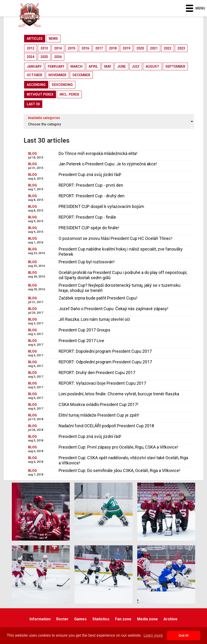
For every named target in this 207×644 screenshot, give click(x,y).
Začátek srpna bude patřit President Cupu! (98, 298)
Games (80, 619)
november (57, 75)
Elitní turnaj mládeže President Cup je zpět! (99, 415)
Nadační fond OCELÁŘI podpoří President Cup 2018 (106, 426)
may (108, 66)
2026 (58, 57)
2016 (85, 48)
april (93, 66)
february (56, 66)
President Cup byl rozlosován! (87, 262)
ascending (36, 85)
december (81, 75)
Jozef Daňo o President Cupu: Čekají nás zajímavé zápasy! (113, 309)
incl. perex (69, 94)
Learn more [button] (153, 635)
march (76, 66)
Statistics (101, 619)
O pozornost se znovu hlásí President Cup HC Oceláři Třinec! (115, 238)
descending (62, 85)
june (121, 66)
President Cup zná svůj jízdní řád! (90, 174)
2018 (113, 48)
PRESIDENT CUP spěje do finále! (89, 228)
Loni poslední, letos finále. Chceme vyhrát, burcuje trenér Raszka (119, 394)
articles (35, 39)
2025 (44, 57)
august (152, 66)
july (136, 66)
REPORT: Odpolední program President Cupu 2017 (105, 362)
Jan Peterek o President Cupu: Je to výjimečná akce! (108, 164)
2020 (140, 48)
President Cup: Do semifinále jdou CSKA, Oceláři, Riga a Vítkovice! (119, 470)
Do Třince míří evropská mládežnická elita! (98, 153)
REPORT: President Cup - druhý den (92, 196)
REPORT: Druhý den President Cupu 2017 (97, 373)
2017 (99, 48)
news (53, 39)
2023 (181, 48)
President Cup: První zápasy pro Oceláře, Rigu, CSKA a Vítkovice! (118, 447)
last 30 (33, 104)
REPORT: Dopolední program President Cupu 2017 (105, 351)
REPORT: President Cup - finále (87, 217)
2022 (168, 48)
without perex (40, 94)
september (175, 66)
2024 (30, 57)
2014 (58, 48)
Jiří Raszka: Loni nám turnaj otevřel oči (94, 319)
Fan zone (123, 619)
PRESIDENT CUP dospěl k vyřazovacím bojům (101, 206)
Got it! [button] (184, 635)
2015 (72, 48)
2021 (154, 48)
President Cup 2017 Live (81, 341)
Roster (62, 619)
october (34, 75)
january (34, 66)
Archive (170, 619)
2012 (30, 48)
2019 (126, 48)
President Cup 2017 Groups (84, 330)
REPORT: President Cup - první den (91, 185)
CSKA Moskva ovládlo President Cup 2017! (98, 404)
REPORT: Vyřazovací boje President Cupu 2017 (102, 383)
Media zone (147, 619)
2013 (44, 48)
